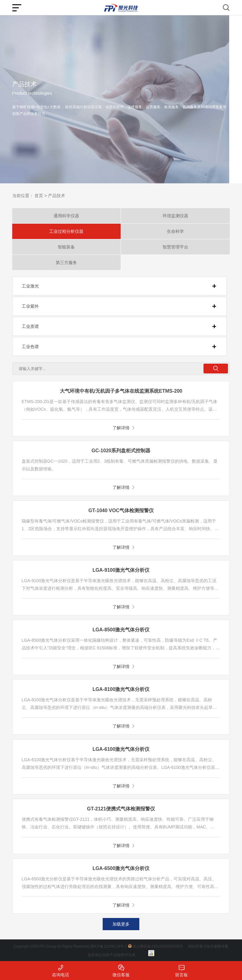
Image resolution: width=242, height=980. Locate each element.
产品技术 (57, 196)
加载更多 (121, 924)
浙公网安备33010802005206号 (158, 946)
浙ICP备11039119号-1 (108, 946)
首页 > (41, 196)
